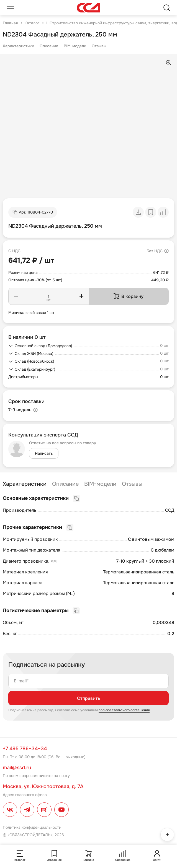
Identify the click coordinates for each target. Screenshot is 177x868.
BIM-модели (75, 46)
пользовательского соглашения (124, 710)
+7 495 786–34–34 (25, 749)
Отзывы (99, 46)
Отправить (88, 698)
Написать (44, 453)
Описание (49, 46)
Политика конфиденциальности (32, 827)
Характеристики (18, 46)
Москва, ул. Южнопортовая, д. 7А (43, 786)
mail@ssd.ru (17, 768)
